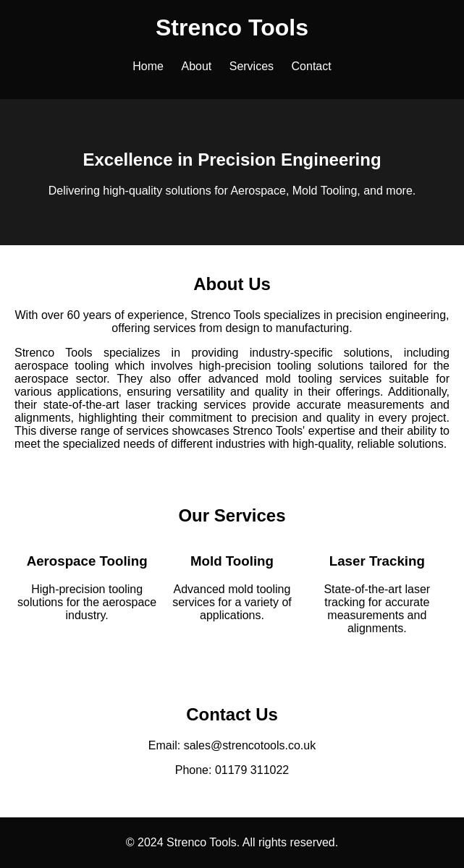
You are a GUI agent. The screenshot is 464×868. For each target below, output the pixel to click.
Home (148, 66)
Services (252, 66)
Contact (312, 66)
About (196, 66)
